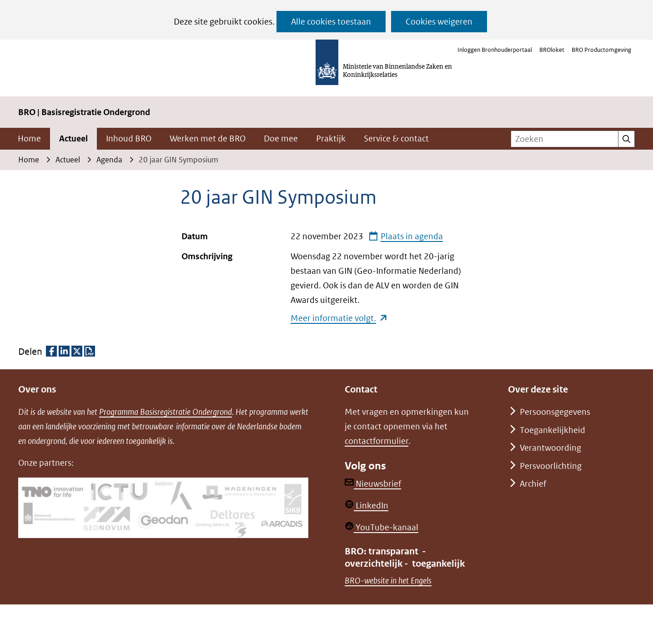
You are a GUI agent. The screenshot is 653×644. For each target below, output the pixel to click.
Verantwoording (550, 448)
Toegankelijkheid (553, 430)
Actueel (73, 138)
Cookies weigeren (439, 22)
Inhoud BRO (129, 138)
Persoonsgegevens (555, 412)
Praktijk (331, 138)
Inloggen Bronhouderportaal (495, 50)
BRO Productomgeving (601, 50)
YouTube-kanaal (382, 527)
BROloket (552, 50)
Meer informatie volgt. (339, 318)
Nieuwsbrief (373, 484)
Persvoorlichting (551, 466)
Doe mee (281, 138)
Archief (533, 484)
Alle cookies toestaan (331, 22)
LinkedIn (367, 506)
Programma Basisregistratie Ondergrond (166, 412)
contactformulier (377, 441)
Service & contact (396, 138)
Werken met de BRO (208, 138)
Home (29, 138)
